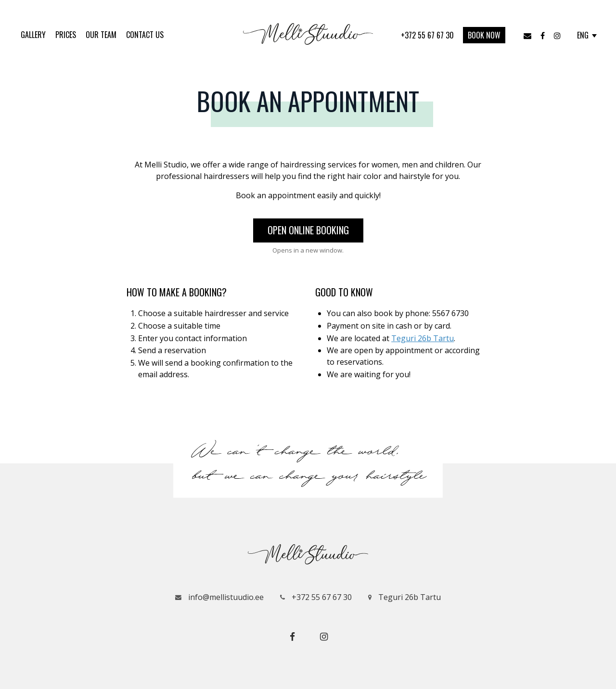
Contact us (145, 35)
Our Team (101, 35)
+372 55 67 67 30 (428, 35)
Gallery (33, 35)
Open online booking (308, 230)
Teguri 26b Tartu (423, 338)
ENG (587, 35)
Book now (484, 35)
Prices (66, 35)
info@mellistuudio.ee (219, 597)
